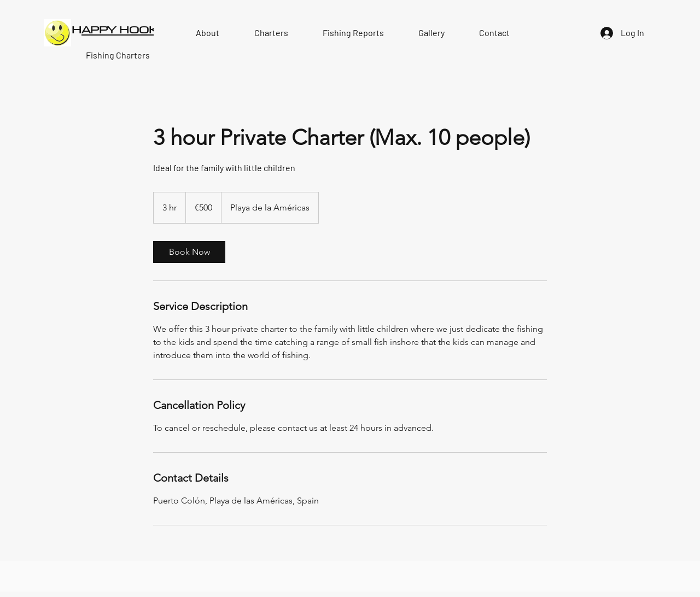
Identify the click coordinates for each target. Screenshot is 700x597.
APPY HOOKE (123, 29)
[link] (189, 252)
